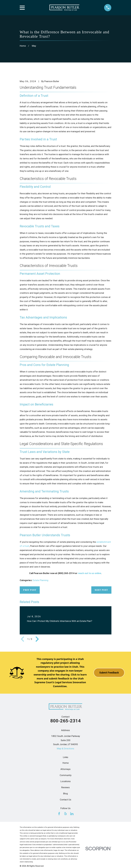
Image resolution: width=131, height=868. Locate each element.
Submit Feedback (109, 673)
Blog (65, 793)
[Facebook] (59, 814)
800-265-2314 (65, 721)
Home (66, 763)
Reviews (65, 787)
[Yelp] (65, 814)
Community (66, 775)
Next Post (101, 590)
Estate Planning (41, 580)
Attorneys (65, 769)
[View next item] (37, 639)
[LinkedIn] (72, 814)
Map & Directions (65, 749)
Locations (66, 781)
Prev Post (30, 590)
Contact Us (65, 800)
